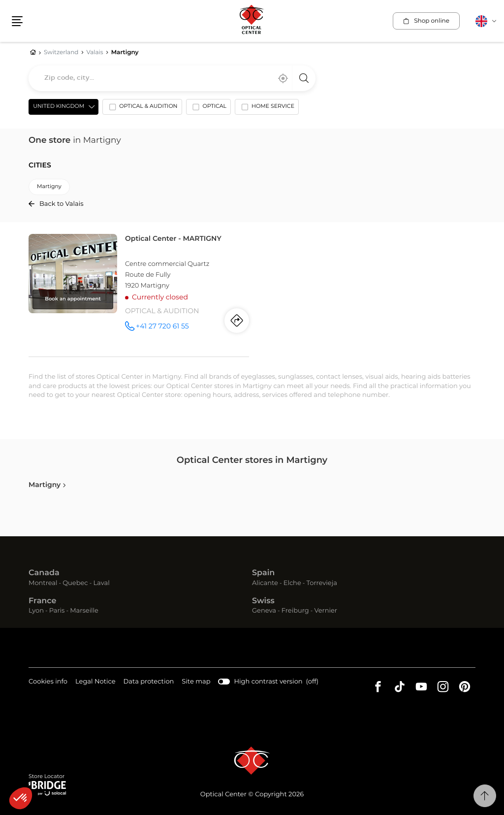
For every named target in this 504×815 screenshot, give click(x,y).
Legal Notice (95, 682)
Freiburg (295, 611)
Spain (263, 574)
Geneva (264, 611)
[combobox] (172, 78)
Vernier (326, 611)
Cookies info (48, 682)
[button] (21, 798)
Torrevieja (322, 583)
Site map (196, 682)
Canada (44, 574)
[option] (142, 109)
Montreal (43, 583)
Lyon (36, 611)
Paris (57, 611)
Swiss (263, 601)
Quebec (75, 583)
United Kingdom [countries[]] (59, 107)
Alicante (265, 583)
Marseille (84, 611)
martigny (49, 187)
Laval (101, 583)
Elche (292, 583)
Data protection (148, 682)
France (42, 601)
